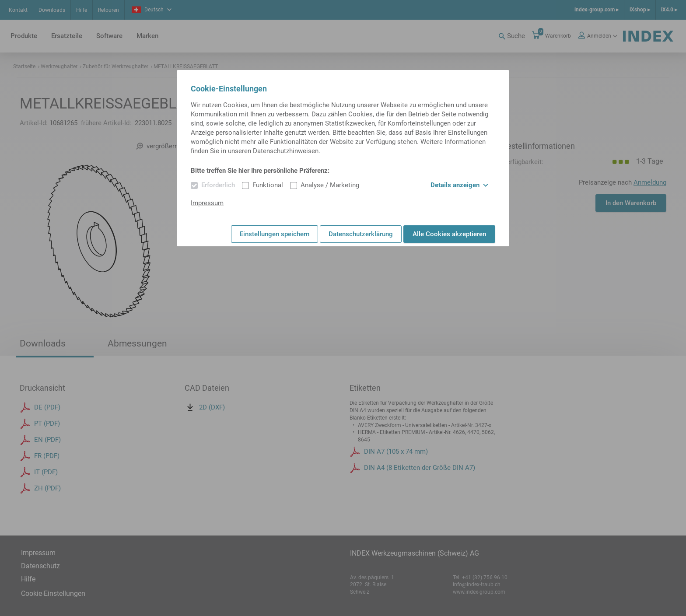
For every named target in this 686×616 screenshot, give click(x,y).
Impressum (207, 203)
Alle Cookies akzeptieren (449, 234)
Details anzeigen (459, 185)
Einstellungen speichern (275, 234)
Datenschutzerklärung (361, 234)
